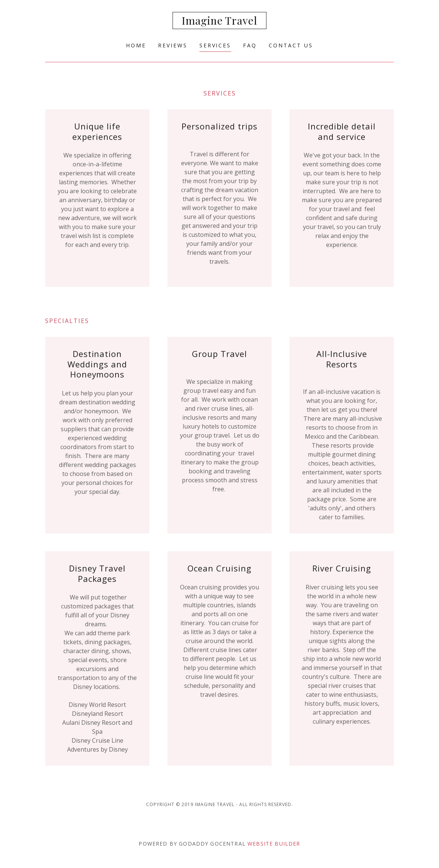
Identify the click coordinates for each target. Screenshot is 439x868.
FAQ (250, 45)
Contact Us (291, 45)
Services (215, 45)
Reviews (173, 45)
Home (136, 45)
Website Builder (274, 844)
